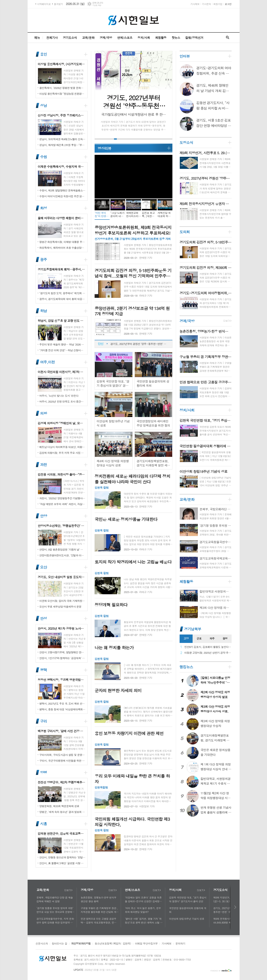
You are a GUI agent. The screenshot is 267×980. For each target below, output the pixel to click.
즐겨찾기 (58, 4)
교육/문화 (88, 38)
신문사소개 (42, 944)
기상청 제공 (97, 5)
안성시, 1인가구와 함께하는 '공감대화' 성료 (62, 658)
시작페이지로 (44, 4)
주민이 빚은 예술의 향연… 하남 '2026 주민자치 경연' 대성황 (62, 344)
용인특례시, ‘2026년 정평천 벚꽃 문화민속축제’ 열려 (62, 88)
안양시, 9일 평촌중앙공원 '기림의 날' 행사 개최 (62, 549)
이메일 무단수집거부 (146, 944)
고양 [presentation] (186, 638)
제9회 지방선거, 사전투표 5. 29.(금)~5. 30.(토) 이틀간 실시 (139, 341)
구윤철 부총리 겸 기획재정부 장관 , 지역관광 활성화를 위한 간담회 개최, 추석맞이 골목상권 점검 (99, 910)
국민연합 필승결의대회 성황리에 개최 (188, 910)
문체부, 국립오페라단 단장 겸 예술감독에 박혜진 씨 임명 (55, 899)
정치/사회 (144, 38)
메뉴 (37, 38)
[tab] (186, 639)
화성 (44, 208)
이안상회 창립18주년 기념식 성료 (187, 919)
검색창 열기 (228, 38)
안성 (44, 619)
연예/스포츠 (125, 38)
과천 (44, 465)
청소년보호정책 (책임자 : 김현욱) (113, 944)
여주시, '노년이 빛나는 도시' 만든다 (59, 396)
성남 (44, 105)
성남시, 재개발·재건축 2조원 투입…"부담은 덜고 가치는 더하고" (62, 145)
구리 (44, 721)
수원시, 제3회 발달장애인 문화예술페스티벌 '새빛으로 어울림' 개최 (62, 190)
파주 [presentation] (212, 638)
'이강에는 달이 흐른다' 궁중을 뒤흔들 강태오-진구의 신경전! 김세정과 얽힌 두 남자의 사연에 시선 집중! (143, 899)
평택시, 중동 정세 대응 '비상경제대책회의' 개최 (62, 709)
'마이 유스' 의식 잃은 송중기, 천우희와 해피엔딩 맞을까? (143, 910)
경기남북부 (193, 629)
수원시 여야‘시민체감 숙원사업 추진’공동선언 (62, 196)
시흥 (44, 824)
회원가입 (218, 4)
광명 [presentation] (225, 638)
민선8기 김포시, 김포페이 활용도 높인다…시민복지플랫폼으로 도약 (208, 647)
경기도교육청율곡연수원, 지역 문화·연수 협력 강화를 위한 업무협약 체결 (56, 921)
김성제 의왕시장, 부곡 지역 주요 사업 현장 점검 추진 (62, 453)
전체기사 (52, 38)
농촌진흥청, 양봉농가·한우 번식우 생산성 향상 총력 (99, 899)
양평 (44, 772)
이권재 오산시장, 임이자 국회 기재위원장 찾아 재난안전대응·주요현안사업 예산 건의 (62, 601)
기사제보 (195, 4)
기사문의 (206, 4)
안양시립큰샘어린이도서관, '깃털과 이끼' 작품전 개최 (62, 555)
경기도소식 (70, 38)
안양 (44, 516)
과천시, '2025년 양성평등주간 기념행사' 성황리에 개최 (62, 498)
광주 (44, 259)
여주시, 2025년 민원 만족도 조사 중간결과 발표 (62, 401)
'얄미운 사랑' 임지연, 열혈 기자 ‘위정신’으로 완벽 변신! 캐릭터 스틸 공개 (144, 921)
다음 (235, 907)
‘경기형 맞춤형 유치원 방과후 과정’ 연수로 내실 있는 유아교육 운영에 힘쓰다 (55, 910)
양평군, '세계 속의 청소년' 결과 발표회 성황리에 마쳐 (62, 812)
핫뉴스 (176, 38)
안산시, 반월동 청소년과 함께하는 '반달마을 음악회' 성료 (62, 857)
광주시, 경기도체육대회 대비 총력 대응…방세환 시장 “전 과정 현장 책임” (62, 299)
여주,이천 (47, 362)
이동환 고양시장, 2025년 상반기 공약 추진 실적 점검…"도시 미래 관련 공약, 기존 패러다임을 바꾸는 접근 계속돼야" (208, 653)
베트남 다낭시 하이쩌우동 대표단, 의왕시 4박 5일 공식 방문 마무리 (62, 447)
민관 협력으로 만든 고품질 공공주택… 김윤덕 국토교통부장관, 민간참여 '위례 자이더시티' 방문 (100, 921)
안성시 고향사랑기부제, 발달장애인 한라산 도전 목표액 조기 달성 (62, 652)
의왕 (44, 413)
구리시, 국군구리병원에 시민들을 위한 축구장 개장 (62, 761)
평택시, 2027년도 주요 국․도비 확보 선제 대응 (62, 704)
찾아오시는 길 (59, 944)
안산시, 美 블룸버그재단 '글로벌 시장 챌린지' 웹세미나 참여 (62, 863)
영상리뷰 (104, 148)
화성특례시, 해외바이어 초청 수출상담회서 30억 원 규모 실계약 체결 (62, 248)
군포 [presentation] (199, 638)
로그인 (228, 4)
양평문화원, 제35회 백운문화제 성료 (59, 806)
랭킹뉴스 (186, 667)
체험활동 (161, 38)
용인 (44, 54)
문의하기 (180, 944)
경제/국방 (106, 38)
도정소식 (186, 143)
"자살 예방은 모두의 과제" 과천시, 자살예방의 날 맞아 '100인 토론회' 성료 (62, 504)
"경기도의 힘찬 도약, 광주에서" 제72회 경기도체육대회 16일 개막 (62, 293)
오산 (44, 567)
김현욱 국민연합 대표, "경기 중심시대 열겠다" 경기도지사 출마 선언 (188, 899)
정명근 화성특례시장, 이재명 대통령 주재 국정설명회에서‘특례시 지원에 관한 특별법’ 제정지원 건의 (62, 242)
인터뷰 (185, 56)
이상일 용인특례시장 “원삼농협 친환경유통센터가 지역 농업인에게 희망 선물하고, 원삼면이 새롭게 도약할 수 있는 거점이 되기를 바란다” (62, 94)
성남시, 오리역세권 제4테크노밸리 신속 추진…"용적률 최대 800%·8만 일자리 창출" (62, 139)
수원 (44, 157)
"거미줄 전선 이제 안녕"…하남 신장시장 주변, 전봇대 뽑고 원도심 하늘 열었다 (62, 350)
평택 (44, 670)
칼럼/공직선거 (194, 38)
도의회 (185, 232)
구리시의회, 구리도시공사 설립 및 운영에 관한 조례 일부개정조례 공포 (62, 755)
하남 (44, 311)
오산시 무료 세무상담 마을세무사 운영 (60, 607)
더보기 (68, 890)
